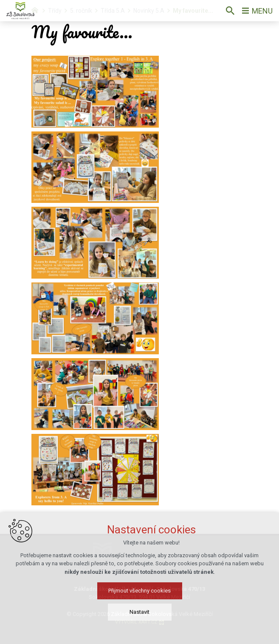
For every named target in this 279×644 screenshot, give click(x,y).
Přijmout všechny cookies (139, 591)
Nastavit (139, 612)
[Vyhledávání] (230, 11)
